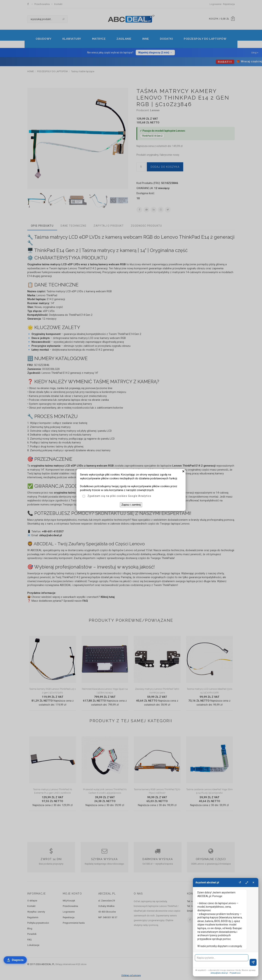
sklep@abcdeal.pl (219, 973)
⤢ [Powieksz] (247, 882)
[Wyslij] (253, 962)
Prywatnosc (235, 973)
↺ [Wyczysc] (240, 882)
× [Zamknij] (253, 882)
